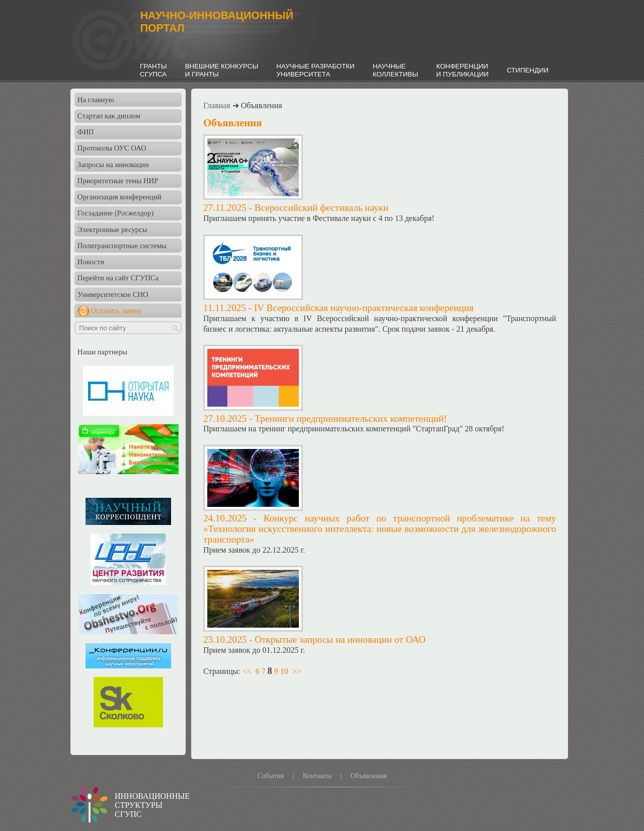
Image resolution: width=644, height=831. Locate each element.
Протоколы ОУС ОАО (112, 148)
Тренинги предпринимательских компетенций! (351, 419)
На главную (96, 100)
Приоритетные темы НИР (118, 181)
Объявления (369, 776)
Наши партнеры (102, 352)
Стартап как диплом (109, 116)
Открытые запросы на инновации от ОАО (340, 639)
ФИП (86, 132)
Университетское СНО (113, 294)
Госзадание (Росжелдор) (115, 213)
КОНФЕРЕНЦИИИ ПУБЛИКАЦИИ (462, 70)
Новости (91, 262)
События (270, 776)
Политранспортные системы (122, 246)
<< (247, 671)
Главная (217, 105)
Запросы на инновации (113, 165)
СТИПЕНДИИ (528, 70)
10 (284, 671)
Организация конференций (119, 197)
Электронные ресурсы (112, 230)
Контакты (317, 776)
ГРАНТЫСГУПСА (153, 70)
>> (297, 671)
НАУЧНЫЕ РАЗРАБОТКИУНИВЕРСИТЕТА (315, 70)
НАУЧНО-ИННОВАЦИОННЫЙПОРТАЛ (217, 22)
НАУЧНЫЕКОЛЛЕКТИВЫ (395, 70)
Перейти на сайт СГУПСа (118, 278)
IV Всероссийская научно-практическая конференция (364, 308)
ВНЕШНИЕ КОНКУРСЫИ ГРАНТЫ (222, 70)
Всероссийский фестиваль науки (322, 208)
